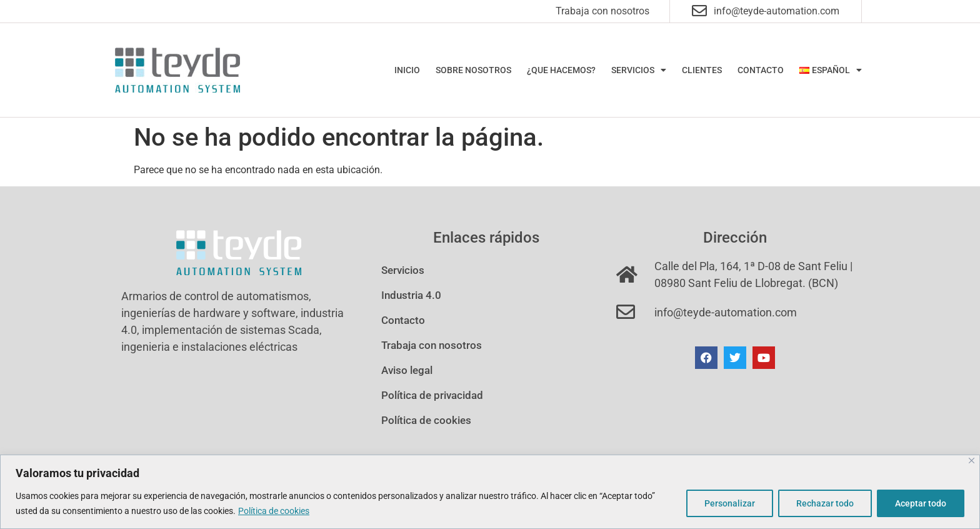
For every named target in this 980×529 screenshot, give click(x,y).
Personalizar (730, 503)
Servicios (639, 70)
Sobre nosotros (473, 70)
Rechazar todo (825, 503)
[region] (490, 492)
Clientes (702, 70)
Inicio (407, 70)
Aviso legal (407, 370)
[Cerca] (972, 461)
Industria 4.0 (411, 295)
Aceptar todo (921, 503)
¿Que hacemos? (561, 70)
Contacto (761, 70)
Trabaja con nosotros (602, 11)
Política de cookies (274, 511)
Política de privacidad (432, 395)
